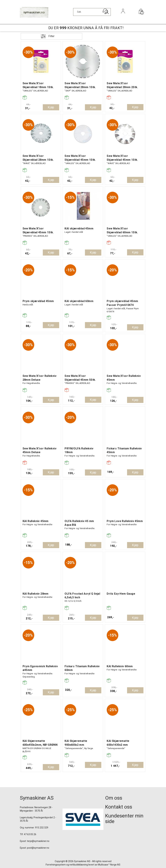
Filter (51, 36)
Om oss (114, 798)
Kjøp (51, 107)
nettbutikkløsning (79, 865)
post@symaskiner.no (38, 848)
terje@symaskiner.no (38, 841)
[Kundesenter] (105, 11)
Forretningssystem (56, 865)
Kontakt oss (119, 807)
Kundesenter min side (124, 818)
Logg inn (123, 16)
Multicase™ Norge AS (109, 865)
